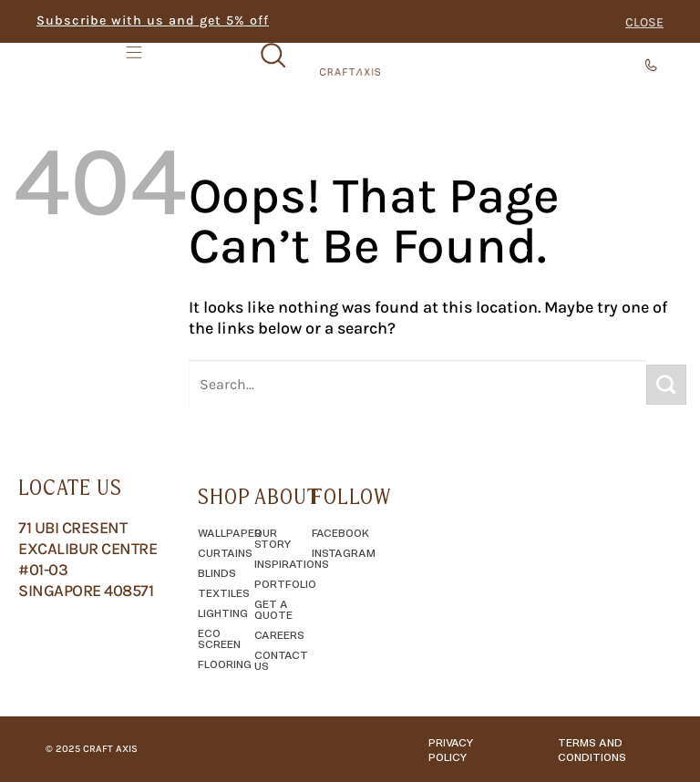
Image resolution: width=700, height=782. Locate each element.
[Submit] (666, 385)
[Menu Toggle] (136, 63)
